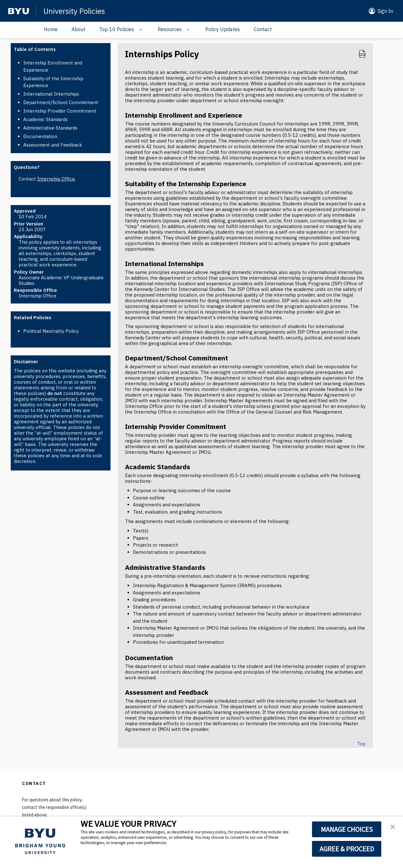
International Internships (51, 94)
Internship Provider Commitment (60, 111)
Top (361, 744)
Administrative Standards (50, 128)
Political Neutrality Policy (51, 331)
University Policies (74, 11)
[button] (122, 30)
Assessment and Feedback (53, 145)
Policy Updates (223, 29)
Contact (263, 29)
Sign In (385, 11)
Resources (170, 29)
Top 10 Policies (117, 29)
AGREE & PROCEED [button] (347, 849)
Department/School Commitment (61, 102)
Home (51, 29)
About (78, 29)
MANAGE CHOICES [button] (347, 829)
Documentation (40, 136)
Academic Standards (45, 119)
